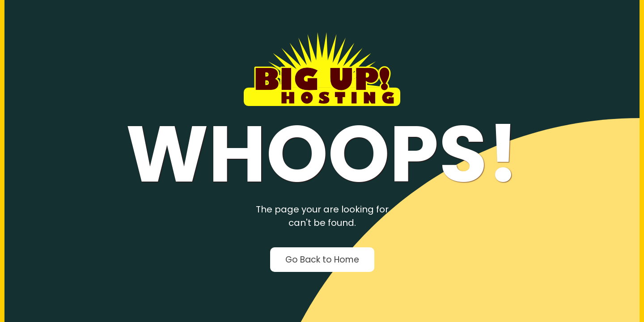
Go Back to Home (322, 260)
